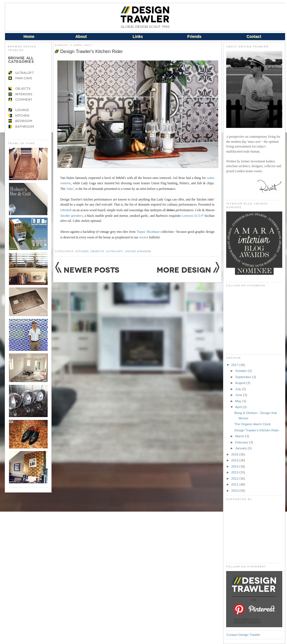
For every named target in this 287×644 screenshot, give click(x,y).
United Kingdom (138, 251)
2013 (235, 472)
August (241, 383)
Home (29, 36)
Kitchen (82, 251)
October (241, 371)
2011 (235, 484)
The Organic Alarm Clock (253, 424)
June (239, 395)
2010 (235, 490)
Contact (254, 36)
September (244, 377)
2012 (235, 478)
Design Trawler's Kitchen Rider (92, 51)
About (81, 36)
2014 (235, 466)
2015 (235, 460)
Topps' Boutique (148, 232)
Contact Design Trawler (243, 635)
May (239, 401)
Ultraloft (66, 210)
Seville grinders (71, 216)
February (242, 442)
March (240, 436)
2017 (235, 365)
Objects (97, 251)
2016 (235, 454)
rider (70, 189)
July (239, 389)
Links (138, 36)
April (239, 407)
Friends (194, 36)
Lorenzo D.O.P (193, 216)
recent (144, 237)
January (241, 448)
